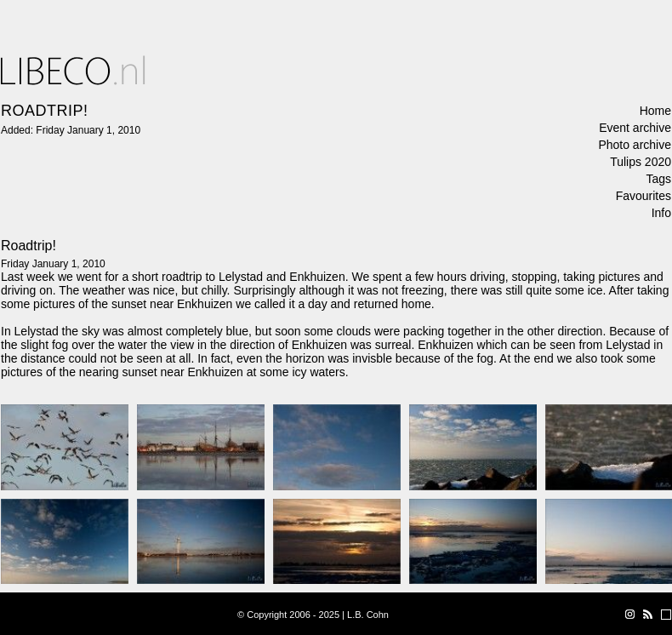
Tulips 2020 (641, 162)
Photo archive (635, 145)
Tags (658, 179)
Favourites (644, 196)
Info (661, 213)
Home (655, 111)
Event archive (635, 128)
